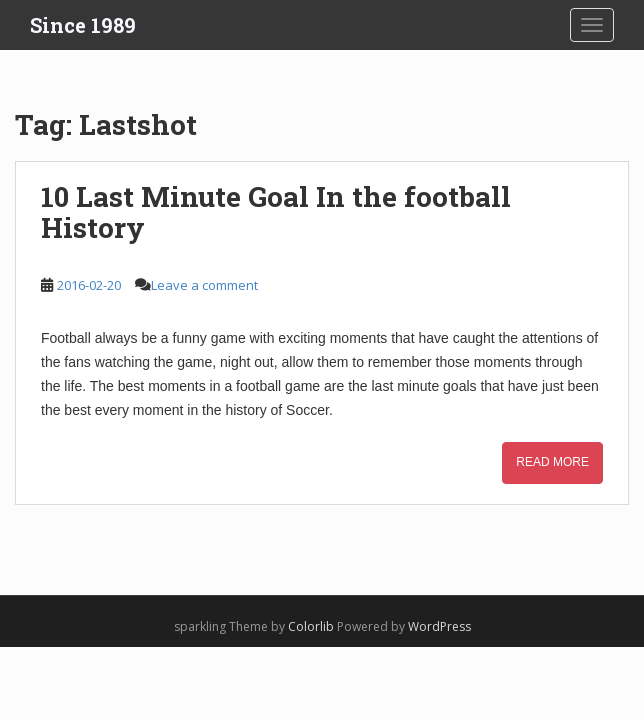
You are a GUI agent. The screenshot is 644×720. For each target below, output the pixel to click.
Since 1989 (83, 25)
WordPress (439, 626)
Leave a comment (204, 285)
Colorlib (311, 626)
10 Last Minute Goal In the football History (276, 212)
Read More (552, 462)
